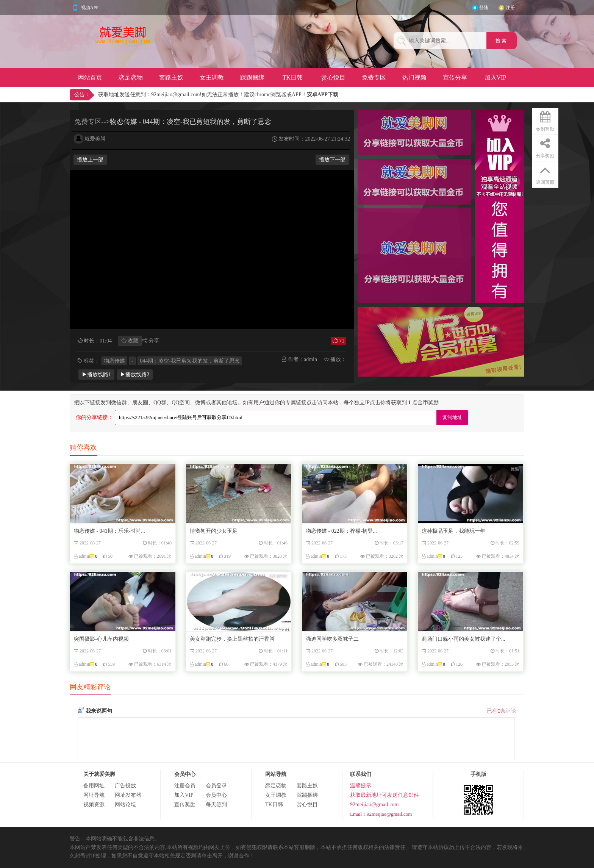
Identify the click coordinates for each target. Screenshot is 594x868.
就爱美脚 (95, 139)
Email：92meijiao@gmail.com (381, 814)
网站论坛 (125, 805)
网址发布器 (128, 795)
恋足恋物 (131, 77)
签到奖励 (545, 120)
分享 (154, 341)
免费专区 (374, 77)
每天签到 (216, 805)
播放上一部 (90, 160)
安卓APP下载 (323, 95)
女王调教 (212, 77)
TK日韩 (293, 77)
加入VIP (496, 77)
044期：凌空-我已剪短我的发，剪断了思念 (190, 361)
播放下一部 (332, 160)
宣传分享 (455, 77)
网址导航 (94, 795)
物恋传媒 (114, 361)
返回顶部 (545, 173)
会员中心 (216, 795)
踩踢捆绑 (252, 77)
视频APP (90, 8)
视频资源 (94, 805)
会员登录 (216, 786)
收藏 (133, 341)
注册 (510, 8)
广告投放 (125, 786)
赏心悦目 (333, 77)
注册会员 (185, 786)
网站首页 (90, 77)
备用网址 (94, 786)
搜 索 (502, 41)
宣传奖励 (185, 805)
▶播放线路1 (96, 375)
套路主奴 (171, 77)
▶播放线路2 (135, 375)
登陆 (484, 8)
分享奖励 (545, 147)
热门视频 (414, 77)
